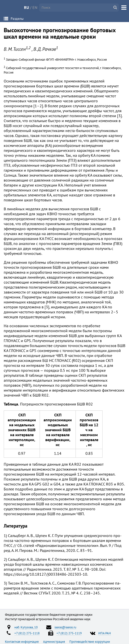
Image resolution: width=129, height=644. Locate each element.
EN (35, 7)
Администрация (54, 642)
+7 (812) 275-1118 (27, 633)
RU (26, 7)
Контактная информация (22, 642)
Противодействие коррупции (90, 642)
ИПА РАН (105, 633)
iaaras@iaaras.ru (65, 627)
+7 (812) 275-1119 (69, 633)
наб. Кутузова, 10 (26, 627)
